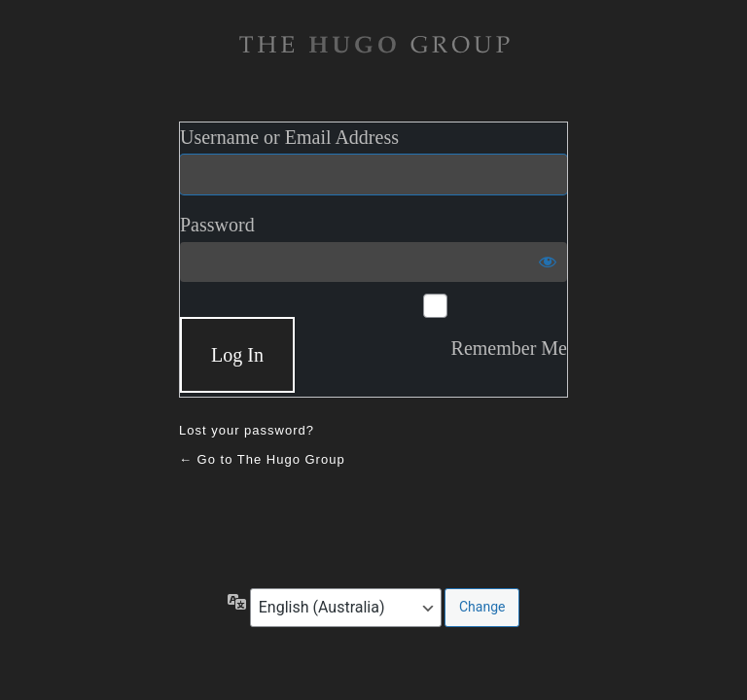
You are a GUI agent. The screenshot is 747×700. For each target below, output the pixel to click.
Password (217, 225)
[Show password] (548, 262)
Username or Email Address (289, 137)
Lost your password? (247, 430)
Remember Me (509, 348)
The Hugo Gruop (373, 45)
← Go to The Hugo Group (262, 459)
